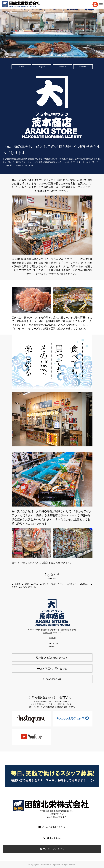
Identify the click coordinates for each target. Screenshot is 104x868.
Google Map (48, 633)
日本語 (21, 67)
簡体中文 (62, 67)
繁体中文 (83, 67)
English (42, 67)
